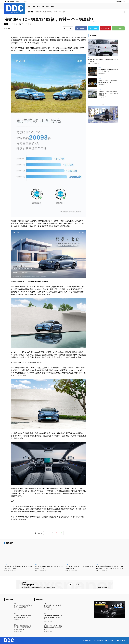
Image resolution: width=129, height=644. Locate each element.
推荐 (45, 603)
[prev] (120, 12)
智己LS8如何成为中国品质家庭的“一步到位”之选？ (108, 70)
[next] (123, 12)
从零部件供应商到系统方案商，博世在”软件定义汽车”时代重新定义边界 (108, 93)
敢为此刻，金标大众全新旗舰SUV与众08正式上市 (108, 81)
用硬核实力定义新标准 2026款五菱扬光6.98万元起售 (50, 12)
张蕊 (9, 29)
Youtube (122, 641)
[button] (122, 6)
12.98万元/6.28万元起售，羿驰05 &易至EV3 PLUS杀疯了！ (53, 617)
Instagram (100, 641)
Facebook (88, 641)
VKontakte (111, 641)
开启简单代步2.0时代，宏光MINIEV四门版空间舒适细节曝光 (53, 628)
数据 (6, 24)
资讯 (89, 58)
